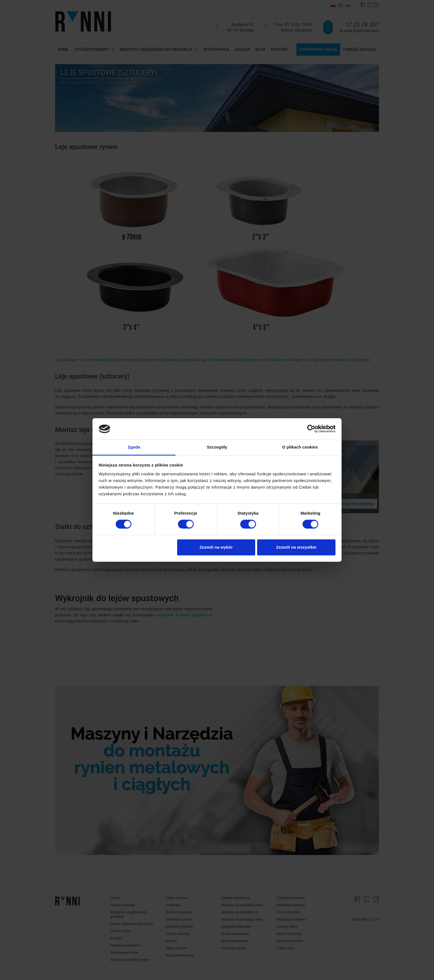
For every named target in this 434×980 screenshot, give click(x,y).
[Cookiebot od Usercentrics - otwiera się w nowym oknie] (311, 429)
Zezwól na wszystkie (296, 547)
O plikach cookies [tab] (300, 447)
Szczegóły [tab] (217, 447)
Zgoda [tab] (134, 447)
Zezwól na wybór (216, 547)
